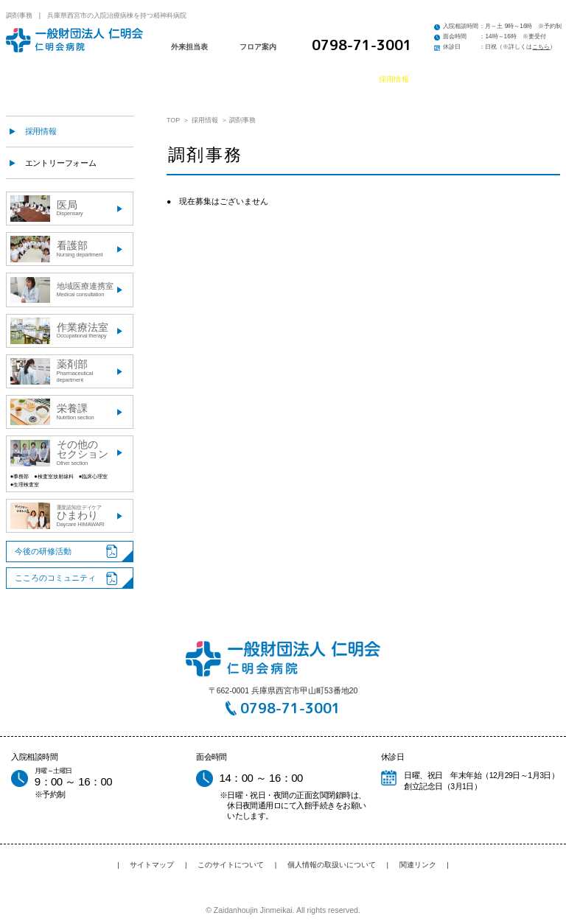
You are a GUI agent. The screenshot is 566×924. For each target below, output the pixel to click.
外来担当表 (189, 47)
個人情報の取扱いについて (332, 865)
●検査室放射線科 (54, 476)
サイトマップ (152, 865)
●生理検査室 (25, 484)
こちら (541, 47)
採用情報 (205, 120)
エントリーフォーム (61, 163)
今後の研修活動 (43, 551)
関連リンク (418, 865)
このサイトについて (231, 865)
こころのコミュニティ (55, 578)
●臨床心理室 (94, 476)
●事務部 (20, 476)
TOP (173, 120)
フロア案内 (258, 47)
